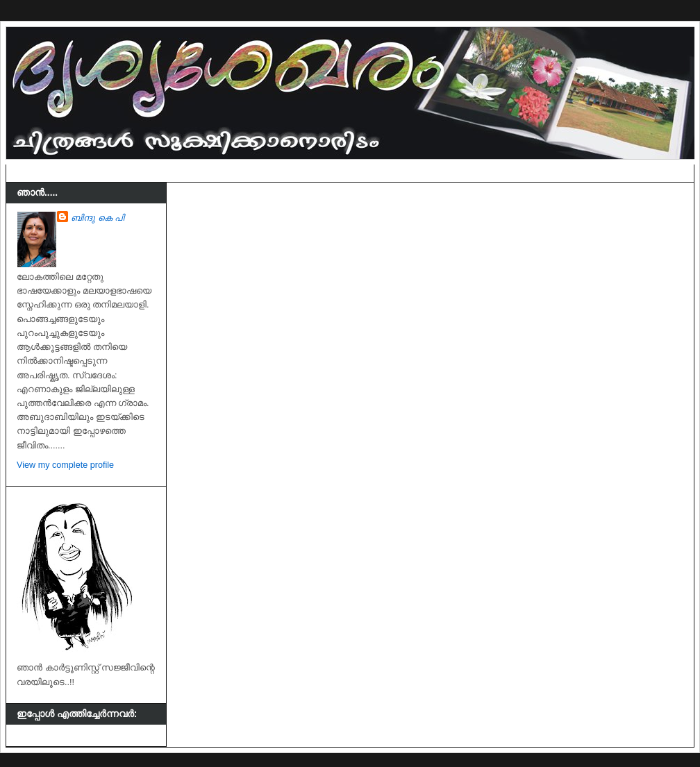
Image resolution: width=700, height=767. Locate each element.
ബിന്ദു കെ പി (98, 218)
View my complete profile (65, 465)
